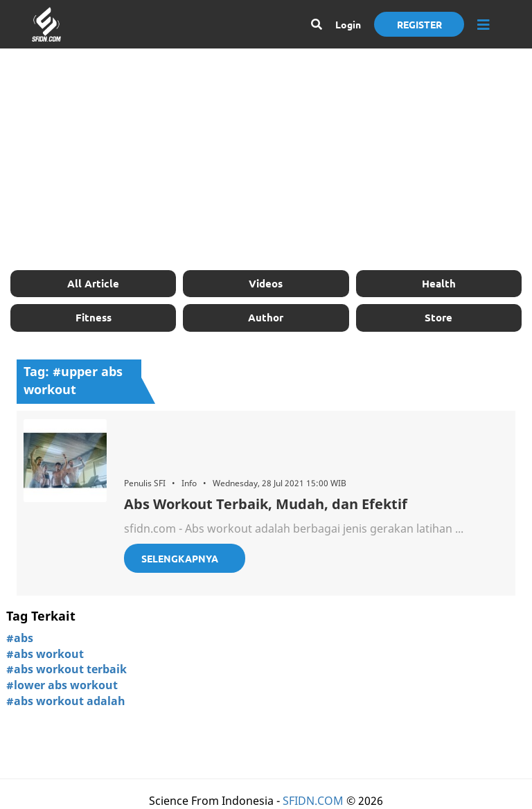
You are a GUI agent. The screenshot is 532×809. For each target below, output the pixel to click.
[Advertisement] (266, 159)
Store (438, 317)
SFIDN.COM (313, 801)
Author (266, 317)
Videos (266, 283)
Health (439, 283)
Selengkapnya (180, 558)
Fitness (94, 317)
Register (419, 24)
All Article (93, 283)
